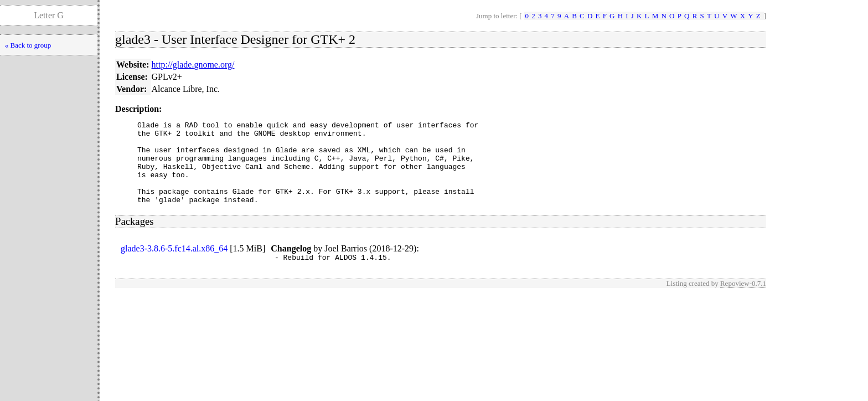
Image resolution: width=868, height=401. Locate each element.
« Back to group (28, 45)
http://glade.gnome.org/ (193, 65)
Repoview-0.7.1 (743, 302)
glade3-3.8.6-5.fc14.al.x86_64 (174, 265)
